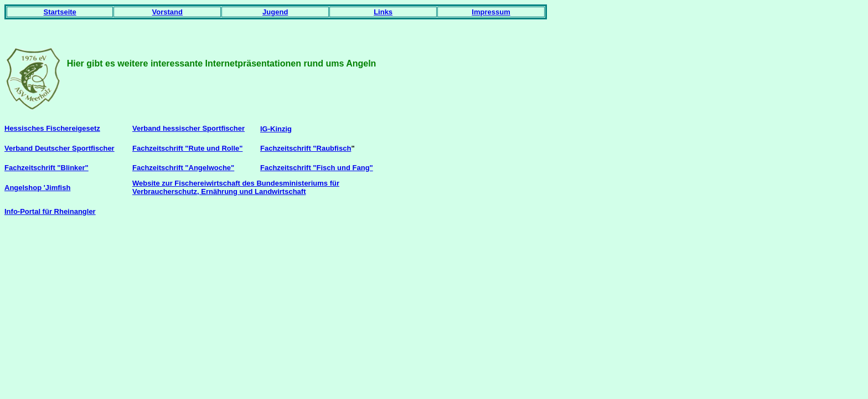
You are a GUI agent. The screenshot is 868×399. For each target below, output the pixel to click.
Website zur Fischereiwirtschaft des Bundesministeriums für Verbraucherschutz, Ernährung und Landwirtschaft (236, 187)
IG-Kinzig (276, 129)
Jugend (275, 12)
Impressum (491, 12)
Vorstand (167, 12)
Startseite (60, 12)
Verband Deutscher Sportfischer (60, 148)
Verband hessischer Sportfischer (188, 128)
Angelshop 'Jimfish (37, 188)
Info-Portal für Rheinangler (50, 211)
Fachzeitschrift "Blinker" (46, 168)
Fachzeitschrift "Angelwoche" (183, 168)
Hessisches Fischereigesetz (52, 128)
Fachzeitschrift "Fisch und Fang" (317, 168)
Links (383, 12)
